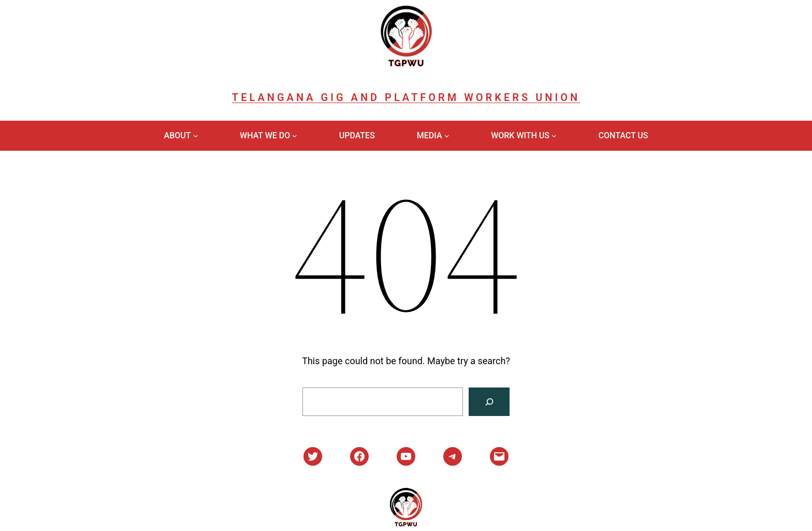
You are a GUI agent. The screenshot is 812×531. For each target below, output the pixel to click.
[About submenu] (196, 136)
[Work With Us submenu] (554, 136)
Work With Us (520, 135)
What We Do (265, 135)
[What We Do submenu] (295, 136)
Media (430, 135)
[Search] (489, 402)
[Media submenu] (447, 136)
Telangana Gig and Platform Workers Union (406, 97)
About (178, 135)
